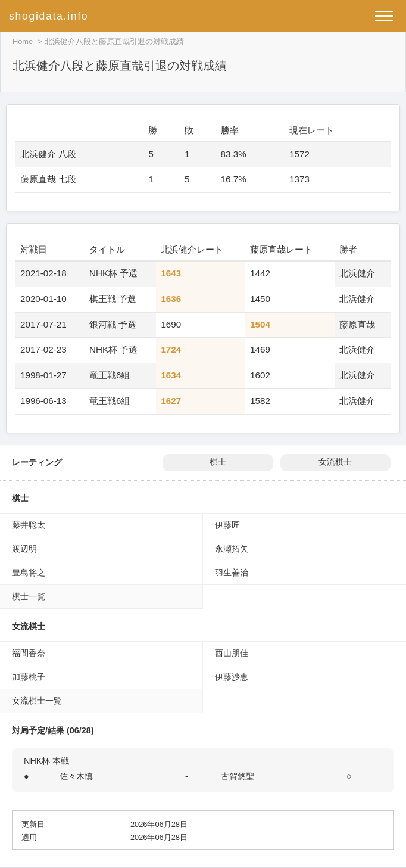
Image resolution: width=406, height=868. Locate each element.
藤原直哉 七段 (48, 179)
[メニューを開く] (384, 16)
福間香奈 (29, 653)
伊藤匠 (227, 525)
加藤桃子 (29, 677)
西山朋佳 (232, 653)
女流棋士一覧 (37, 701)
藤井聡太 (29, 525)
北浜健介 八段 (48, 154)
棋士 (218, 462)
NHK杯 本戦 (46, 761)
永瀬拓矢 (232, 549)
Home (23, 41)
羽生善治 (232, 573)
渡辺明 (24, 549)
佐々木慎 (76, 776)
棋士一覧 (29, 596)
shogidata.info (49, 16)
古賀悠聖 (238, 776)
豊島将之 (29, 573)
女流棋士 (335, 462)
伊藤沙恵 (232, 677)
